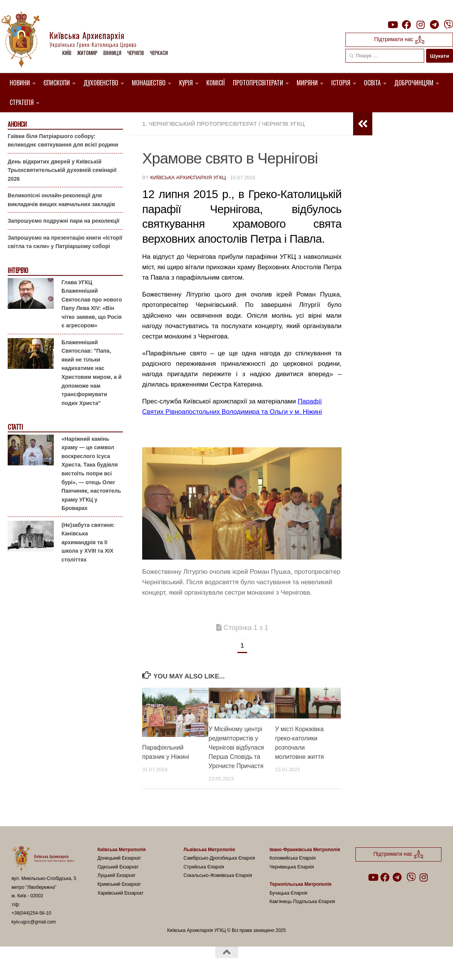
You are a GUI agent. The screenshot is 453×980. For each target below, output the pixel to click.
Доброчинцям (414, 83)
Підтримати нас (399, 40)
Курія (186, 83)
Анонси (17, 124)
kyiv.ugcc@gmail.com (34, 922)
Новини (20, 83)
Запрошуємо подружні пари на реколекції (64, 221)
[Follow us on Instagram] (420, 25)
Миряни (307, 83)
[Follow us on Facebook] (407, 25)
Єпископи (57, 83)
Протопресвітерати (258, 83)
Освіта (372, 83)
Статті (15, 427)
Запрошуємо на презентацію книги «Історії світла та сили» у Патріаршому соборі (65, 242)
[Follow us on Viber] (448, 25)
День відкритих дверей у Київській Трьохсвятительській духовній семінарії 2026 (62, 170)
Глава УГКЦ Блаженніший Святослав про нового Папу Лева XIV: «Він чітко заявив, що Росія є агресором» (92, 304)
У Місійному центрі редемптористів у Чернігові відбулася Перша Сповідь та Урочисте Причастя (236, 747)
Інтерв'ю (18, 271)
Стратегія (22, 102)
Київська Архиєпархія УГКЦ (188, 177)
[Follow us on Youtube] (392, 25)
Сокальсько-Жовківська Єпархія (218, 875)
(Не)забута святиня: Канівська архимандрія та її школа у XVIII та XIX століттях (88, 542)
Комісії (216, 83)
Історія (341, 83)
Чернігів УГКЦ (283, 124)
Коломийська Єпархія (292, 858)
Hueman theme (102, 964)
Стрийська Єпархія (204, 867)
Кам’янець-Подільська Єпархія (302, 902)
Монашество (149, 83)
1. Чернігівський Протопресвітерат (200, 124)
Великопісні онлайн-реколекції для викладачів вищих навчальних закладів (61, 200)
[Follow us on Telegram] (435, 25)
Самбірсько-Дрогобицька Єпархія (219, 858)
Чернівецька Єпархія (292, 867)
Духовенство (101, 83)
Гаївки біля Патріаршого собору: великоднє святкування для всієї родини (63, 140)
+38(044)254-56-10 (31, 913)
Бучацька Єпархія (288, 893)
